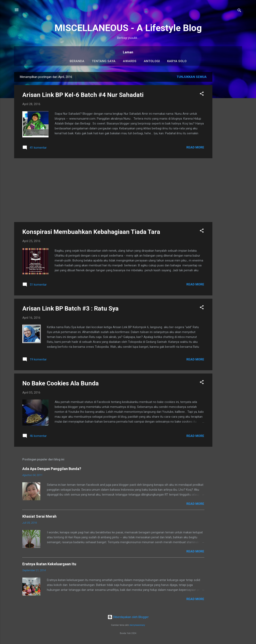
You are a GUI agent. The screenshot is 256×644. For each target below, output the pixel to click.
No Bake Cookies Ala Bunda (61, 383)
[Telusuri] (239, 11)
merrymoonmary (137, 625)
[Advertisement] (229, 133)
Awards (130, 61)
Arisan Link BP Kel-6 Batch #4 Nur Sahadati (83, 95)
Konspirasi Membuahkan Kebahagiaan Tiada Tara (91, 232)
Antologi (152, 61)
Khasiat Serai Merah (39, 516)
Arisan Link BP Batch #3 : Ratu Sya (70, 308)
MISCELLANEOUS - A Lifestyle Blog (128, 28)
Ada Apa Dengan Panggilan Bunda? (52, 469)
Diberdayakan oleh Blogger (128, 617)
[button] (202, 94)
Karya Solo (177, 61)
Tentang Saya (104, 61)
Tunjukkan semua (192, 77)
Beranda (77, 61)
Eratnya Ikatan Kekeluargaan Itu (49, 564)
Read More (195, 147)
